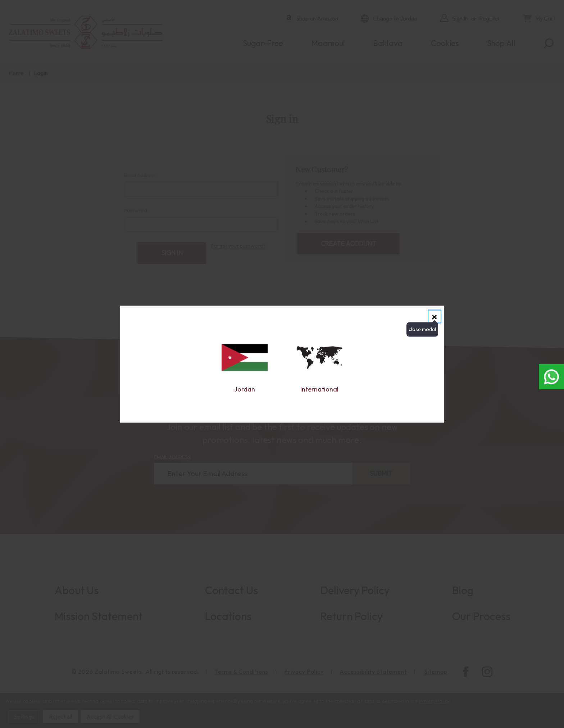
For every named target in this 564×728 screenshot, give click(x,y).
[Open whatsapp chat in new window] (551, 377)
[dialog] (282, 364)
